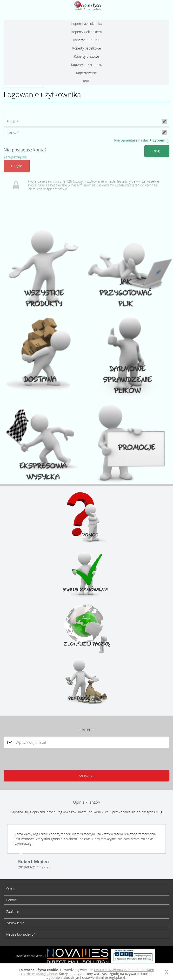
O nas (11, 889)
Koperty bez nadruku (87, 65)
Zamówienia (15, 923)
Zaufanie (13, 912)
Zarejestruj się (15, 157)
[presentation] (47, 758)
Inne (86, 81)
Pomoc (11, 900)
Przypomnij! (159, 140)
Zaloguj (155, 6)
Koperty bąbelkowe (87, 48)
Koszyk (166, 6)
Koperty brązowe (86, 56)
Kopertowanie (86, 73)
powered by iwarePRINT (30, 956)
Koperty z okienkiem (86, 32)
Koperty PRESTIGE (87, 40)
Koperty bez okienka (86, 24)
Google (17, 166)
